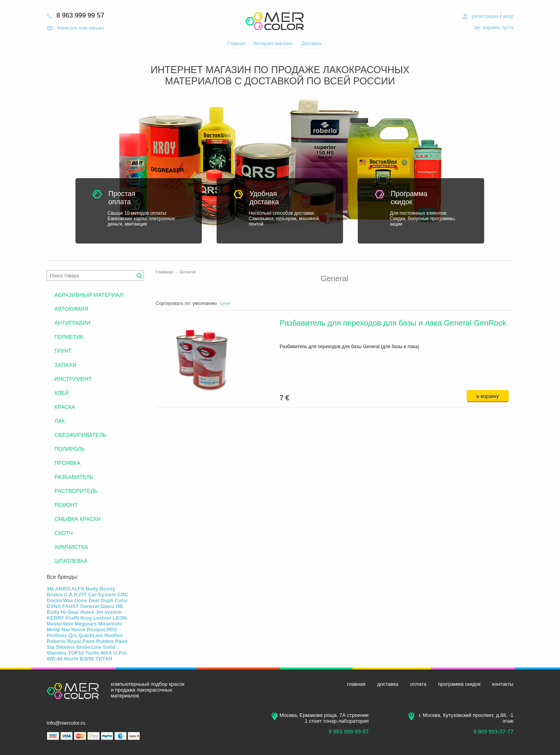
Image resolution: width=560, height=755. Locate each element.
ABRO (63, 589)
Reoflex (113, 635)
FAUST (71, 606)
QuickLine (91, 635)
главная (356, 684)
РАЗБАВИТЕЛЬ (74, 477)
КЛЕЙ (62, 393)
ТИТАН (104, 659)
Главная (236, 44)
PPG (112, 630)
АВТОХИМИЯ (71, 309)
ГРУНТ (63, 351)
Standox (57, 653)
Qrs (73, 635)
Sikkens (65, 647)
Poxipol (96, 630)
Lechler (102, 618)
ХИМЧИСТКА (71, 547)
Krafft (72, 618)
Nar (66, 630)
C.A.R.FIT (75, 595)
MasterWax (60, 624)
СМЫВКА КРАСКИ (78, 519)
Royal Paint (81, 641)
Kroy (86, 618)
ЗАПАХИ (65, 365)
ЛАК (60, 421)
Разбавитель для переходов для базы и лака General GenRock (393, 323)
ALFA (78, 589)
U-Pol (120, 653)
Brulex (54, 595)
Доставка (311, 44)
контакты (503, 684)
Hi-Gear (70, 612)
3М (50, 589)
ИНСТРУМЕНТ (73, 379)
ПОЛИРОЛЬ (70, 449)
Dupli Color (114, 600)
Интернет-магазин (273, 44)
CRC (123, 595)
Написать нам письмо (81, 28)
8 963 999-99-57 (349, 732)
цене (225, 303)
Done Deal (87, 600)
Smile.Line (89, 647)
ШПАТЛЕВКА (71, 561)
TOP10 (76, 653)
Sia (51, 647)
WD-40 (54, 659)
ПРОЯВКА (67, 463)
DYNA (54, 606)
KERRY (55, 618)
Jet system (109, 612)
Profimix (57, 635)
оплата (418, 684)
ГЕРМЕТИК (69, 337)
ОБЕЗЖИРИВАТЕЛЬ (80, 435)
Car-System (102, 595)
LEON (120, 618)
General (188, 272)
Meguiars (86, 624)
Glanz (107, 606)
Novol (79, 630)
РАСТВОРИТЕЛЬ (76, 491)
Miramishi (110, 624)
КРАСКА (65, 407)
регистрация (485, 16)
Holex (87, 612)
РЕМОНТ (66, 505)
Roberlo (56, 641)
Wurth (71, 659)
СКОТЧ (64, 533)
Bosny (107, 589)
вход (508, 16)
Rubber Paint (112, 641)
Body (92, 589)
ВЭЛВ (87, 659)
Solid (109, 647)
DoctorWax (60, 600)
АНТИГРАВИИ (73, 323)
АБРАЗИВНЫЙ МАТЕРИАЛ (89, 295)
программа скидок (459, 684)
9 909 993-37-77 (493, 732)
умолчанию (205, 303)
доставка (388, 684)
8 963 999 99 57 (80, 15)
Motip (53, 630)
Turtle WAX (99, 653)
